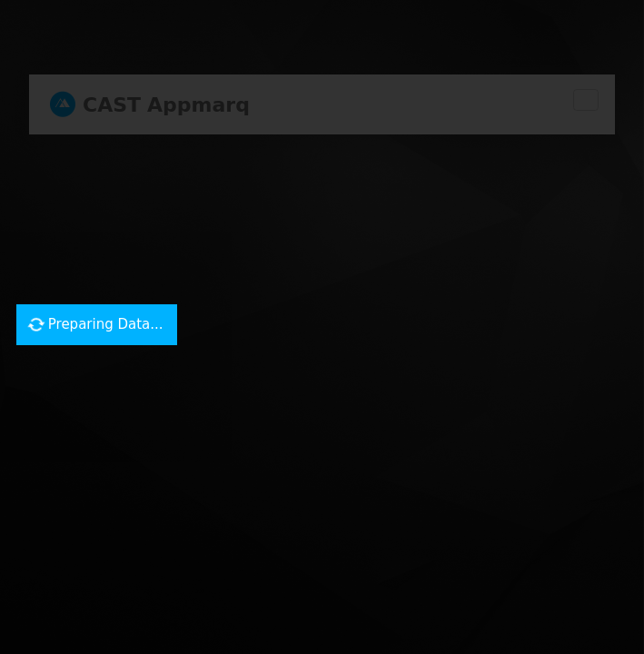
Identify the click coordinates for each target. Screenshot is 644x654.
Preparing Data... (96, 324)
